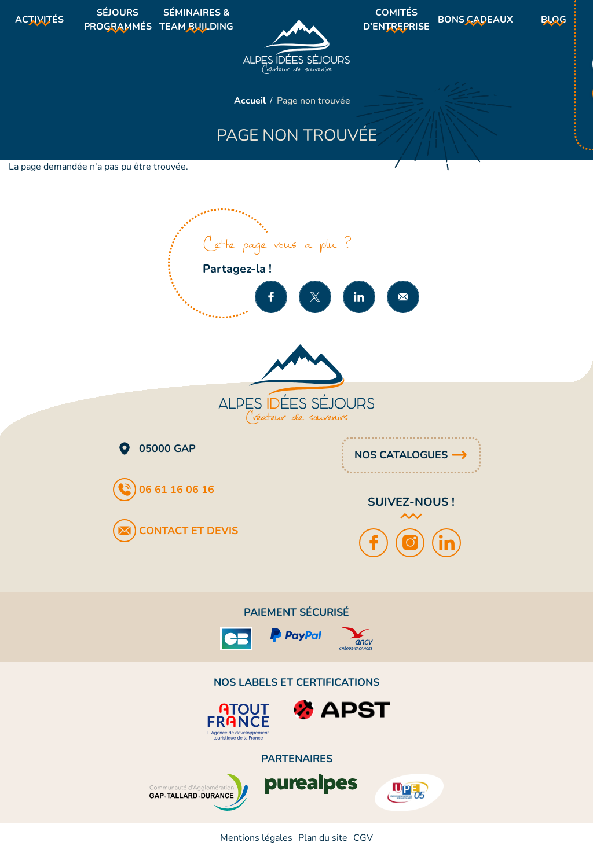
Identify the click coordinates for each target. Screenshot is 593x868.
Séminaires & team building (198, 27)
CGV (363, 853)
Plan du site (323, 853)
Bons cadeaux (479, 27)
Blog (555, 27)
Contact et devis (188, 546)
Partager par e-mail (403, 312)
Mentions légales (256, 853)
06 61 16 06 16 (177, 505)
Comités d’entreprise (400, 27)
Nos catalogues (401, 470)
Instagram (411, 558)
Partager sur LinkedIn (359, 312)
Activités (38, 27)
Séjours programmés (118, 27)
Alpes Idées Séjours (297, 54)
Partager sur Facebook (271, 312)
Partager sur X (315, 312)
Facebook (374, 558)
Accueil (250, 116)
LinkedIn (447, 558)
